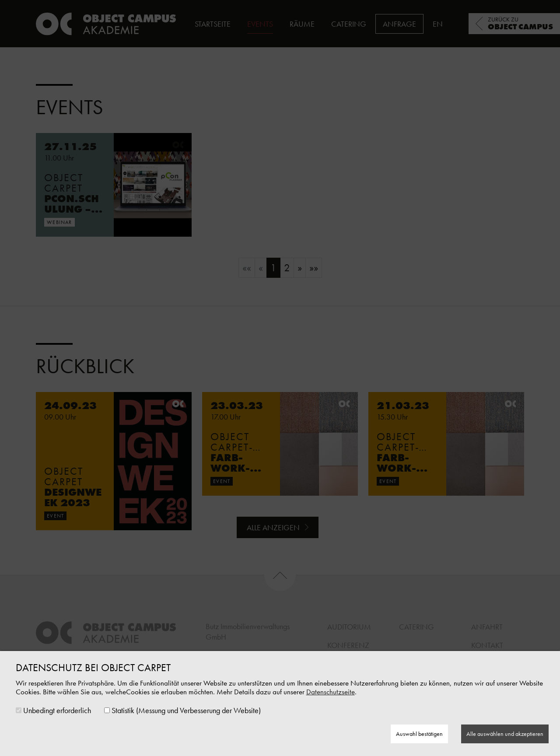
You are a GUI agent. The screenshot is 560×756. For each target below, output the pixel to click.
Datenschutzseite (331, 692)
